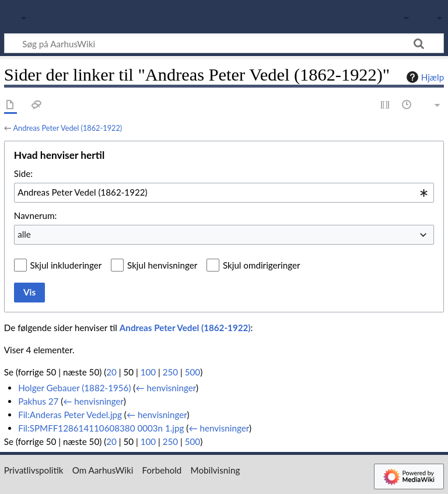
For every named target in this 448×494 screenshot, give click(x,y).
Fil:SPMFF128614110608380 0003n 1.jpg (101, 428)
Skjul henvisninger (162, 265)
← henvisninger (166, 388)
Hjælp (424, 77)
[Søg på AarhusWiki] (224, 43)
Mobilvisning (216, 470)
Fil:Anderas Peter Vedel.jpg (70, 415)
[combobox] (224, 193)
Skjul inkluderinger (66, 265)
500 (192, 372)
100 (148, 372)
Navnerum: (35, 215)
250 (170, 372)
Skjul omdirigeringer (262, 265)
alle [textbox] (24, 234)
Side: (23, 173)
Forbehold (162, 470)
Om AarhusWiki (103, 470)
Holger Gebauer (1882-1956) (74, 388)
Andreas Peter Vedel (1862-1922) (67, 128)
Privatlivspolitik (34, 470)
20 (111, 372)
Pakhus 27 (38, 401)
